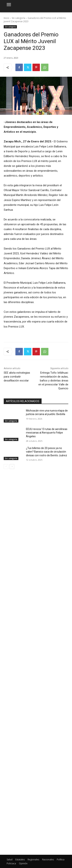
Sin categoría (18, 18)
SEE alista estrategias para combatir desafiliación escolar (17, 377)
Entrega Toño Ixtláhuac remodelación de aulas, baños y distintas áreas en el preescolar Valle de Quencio (53, 381)
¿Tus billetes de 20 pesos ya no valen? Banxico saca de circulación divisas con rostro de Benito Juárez (46, 452)
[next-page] (12, 467)
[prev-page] (6, 467)
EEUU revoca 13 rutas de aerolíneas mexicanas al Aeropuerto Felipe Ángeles (47, 433)
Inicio (6, 18)
